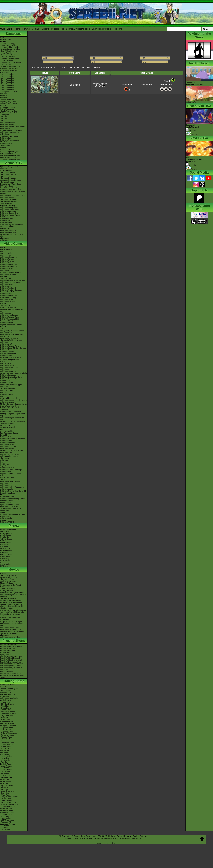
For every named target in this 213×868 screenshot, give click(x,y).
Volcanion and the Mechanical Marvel (12, 625)
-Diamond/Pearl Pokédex (10, 49)
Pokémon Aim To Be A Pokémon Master (13, 193)
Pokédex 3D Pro (7, 383)
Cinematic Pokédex (8, 107)
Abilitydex (4, 97)
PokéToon (4, 217)
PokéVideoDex (6, 223)
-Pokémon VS (6, 822)
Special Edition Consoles (10, 505)
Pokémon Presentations (9, 140)
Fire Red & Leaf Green (9, 433)
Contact (36, 29)
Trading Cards (14, 681)
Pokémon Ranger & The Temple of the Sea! (14, 596)
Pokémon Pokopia (7, 259)
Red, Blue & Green (8, 477)
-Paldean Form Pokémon (10, 159)
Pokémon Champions (9, 257)
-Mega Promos (6, 766)
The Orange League (8, 174)
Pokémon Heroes (7, 587)
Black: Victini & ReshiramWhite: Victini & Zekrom (12, 607)
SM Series (4, 566)
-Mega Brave (5, 789)
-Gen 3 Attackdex (7, 78)
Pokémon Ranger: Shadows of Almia (12, 419)
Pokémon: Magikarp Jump (10, 315)
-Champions (5, 115)
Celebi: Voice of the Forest (10, 585)
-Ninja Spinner (6, 781)
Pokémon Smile (6, 294)
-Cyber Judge (5, 818)
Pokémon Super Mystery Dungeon (14, 348)
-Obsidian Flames (7, 743)
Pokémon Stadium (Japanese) (12, 487)
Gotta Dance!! (6, 654)
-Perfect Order (6, 710)
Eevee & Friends (7, 672)
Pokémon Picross (7, 350)
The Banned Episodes (9, 201)
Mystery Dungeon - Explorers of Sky (13, 415)
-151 (2, 741)
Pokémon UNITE (7, 269)
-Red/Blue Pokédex (8, 43)
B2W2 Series (5, 560)
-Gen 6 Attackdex (7, 84)
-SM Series (5, 750)
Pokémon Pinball (7, 485)
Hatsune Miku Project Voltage (12, 130)
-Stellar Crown (6, 729)
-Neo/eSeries (5, 760)
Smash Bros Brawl (7, 427)
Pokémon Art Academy (9, 338)
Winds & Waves (6, 249)
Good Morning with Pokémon (11, 225)
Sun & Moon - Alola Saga (10, 188)
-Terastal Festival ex (8, 803)
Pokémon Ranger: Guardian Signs (13, 400)
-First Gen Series (7, 762)
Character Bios (6, 171)
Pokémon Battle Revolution (11, 412)
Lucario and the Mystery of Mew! (13, 593)
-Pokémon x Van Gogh (9, 136)
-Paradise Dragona (8, 807)
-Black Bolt (4, 718)
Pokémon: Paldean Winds (10, 215)
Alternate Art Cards (8, 694)
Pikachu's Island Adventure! (11, 660)
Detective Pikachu (7, 321)
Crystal (3, 466)
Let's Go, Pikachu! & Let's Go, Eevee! (12, 310)
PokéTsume (5, 240)
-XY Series (4, 752)
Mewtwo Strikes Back (9, 577)
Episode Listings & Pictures (11, 167)
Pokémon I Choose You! (10, 628)
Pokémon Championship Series (12, 126)
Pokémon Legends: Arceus (11, 282)
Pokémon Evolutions (8, 211)
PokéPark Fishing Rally (9, 456)
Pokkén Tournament (8, 354)
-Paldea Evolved (7, 745)
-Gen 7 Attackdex (7, 86)
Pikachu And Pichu (7, 648)
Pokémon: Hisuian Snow (10, 213)
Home (17, 29)
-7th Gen (4, 121)
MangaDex (4, 531)
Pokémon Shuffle (7, 344)
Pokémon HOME (7, 284)
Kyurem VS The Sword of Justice (13, 610)
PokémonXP (5, 128)
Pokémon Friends (7, 261)
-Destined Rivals (7, 721)
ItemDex (3, 94)
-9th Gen (4, 117)
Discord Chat (5, 150)
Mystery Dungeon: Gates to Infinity (14, 373)
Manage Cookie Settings (136, 836)
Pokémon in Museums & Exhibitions (10, 133)
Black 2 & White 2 (7, 365)
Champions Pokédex (102, 29)
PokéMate (4, 460)
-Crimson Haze (6, 814)
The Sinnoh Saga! (7, 182)
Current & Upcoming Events (11, 152)
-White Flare (5, 720)
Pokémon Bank (6, 333)
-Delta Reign (5, 702)
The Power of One (7, 579)
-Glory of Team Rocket (9, 797)
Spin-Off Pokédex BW (9, 103)
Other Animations (7, 227)
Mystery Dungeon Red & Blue (12, 450)
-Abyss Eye (5, 779)
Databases (14, 34)
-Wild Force (5, 816)
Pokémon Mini (6, 472)
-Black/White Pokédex (9, 51)
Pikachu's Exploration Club (11, 662)
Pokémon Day (6, 138)
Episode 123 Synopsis (192, 128)
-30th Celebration (7, 704)
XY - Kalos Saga (7, 186)
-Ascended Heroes (7, 712)
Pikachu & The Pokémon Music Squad (12, 676)
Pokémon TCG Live (8, 302)
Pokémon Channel (7, 443)
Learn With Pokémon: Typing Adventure (11, 386)
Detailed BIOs (6, 535)
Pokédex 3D (5, 381)
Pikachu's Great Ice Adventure (12, 664)
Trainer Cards (6, 691)
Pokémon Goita (6, 518)
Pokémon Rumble (7, 402)
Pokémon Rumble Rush (9, 317)
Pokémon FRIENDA (8, 522)
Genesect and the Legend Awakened (10, 615)
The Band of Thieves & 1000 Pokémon (11, 341)
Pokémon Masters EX (9, 267)
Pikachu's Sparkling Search (11, 666)
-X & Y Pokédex (6, 53)
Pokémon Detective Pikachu (11, 637)
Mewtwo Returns (7, 583)
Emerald (3, 435)
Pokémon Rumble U (8, 371)
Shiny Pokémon (6, 203)
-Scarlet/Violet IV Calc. (9, 111)
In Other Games (6, 501)
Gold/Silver (4, 464)
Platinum (4, 396)
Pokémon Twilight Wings (10, 209)
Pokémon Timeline (7, 123)
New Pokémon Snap (8, 298)
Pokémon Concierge (8, 230)
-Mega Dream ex (7, 785)
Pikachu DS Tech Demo (9, 454)
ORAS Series (5, 564)
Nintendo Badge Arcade (9, 360)
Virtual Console (6, 503)
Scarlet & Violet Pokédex (78, 29)
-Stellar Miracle (6, 808)
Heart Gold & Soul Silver (10, 398)
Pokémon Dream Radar (9, 367)
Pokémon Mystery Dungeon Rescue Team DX (11, 291)
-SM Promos (5, 772)
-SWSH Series (6, 749)
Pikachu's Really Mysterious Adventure (11, 669)
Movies (14, 570)
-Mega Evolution (6, 716)
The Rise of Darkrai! (8, 599)
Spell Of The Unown (8, 581)
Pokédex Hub (58, 29)
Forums (26, 29)
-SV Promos (5, 768)
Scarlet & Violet (6, 253)
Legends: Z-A (5, 255)
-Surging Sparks (6, 727)
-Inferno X (4, 787)
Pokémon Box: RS (7, 445)
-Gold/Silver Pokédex (8, 45)
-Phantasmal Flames (8, 714)
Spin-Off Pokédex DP (8, 101)
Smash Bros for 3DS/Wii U (10, 358)
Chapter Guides (6, 537)
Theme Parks (5, 146)
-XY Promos (5, 774)
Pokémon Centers (7, 124)
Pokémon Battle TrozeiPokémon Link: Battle (13, 335)
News (2, 38)
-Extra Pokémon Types (9, 689)
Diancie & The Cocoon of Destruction (10, 619)
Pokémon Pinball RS (8, 447)
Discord (45, 29)
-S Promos (4, 828)
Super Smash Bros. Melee (10, 474)
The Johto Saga (6, 176)
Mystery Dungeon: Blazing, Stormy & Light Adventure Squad (14, 405)
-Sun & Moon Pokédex (9, 55)
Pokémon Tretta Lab (8, 369)
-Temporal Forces (7, 735)
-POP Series (5, 776)
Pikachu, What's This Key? (11, 674)
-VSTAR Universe (7, 820)
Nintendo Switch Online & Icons (12, 514)
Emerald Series (6, 551)
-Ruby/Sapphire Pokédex (10, 47)
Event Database (6, 153)
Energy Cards (6, 692)
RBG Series (5, 541)
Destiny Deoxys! (6, 591)
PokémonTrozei (6, 452)
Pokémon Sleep (6, 271)
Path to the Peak (7, 219)
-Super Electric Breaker (9, 805)
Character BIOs (6, 533)
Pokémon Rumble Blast (9, 379)
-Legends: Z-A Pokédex (9, 68)
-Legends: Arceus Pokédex (11, 63)
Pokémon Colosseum (9, 437)
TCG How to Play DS (8, 389)
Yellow (3, 479)
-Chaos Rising (6, 708)
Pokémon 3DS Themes (9, 506)
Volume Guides (6, 539)
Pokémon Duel (6, 356)
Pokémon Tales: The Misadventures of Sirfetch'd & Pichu (12, 234)
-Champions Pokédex (9, 70)
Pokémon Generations (9, 207)
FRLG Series (5, 549)
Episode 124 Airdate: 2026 (195, 159)
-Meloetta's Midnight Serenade (12, 612)
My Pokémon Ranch (8, 425)
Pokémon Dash (6, 441)
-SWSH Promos (6, 770)
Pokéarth (118, 29)
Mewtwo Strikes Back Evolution (12, 631)
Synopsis (191, 165)
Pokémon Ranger (7, 448)
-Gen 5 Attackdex (7, 82)
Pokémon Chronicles (8, 198)
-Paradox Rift (5, 739)
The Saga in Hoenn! (8, 178)
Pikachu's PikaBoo (7, 650)
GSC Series (5, 545)
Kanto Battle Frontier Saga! (11, 180)
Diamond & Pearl (7, 394)
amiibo (3, 512)
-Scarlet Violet (6, 747)
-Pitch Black (5, 706)
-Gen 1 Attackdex (7, 74)
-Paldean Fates (6, 737)
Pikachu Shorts (14, 641)
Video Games (14, 244)
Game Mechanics (7, 109)
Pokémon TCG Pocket (9, 275)
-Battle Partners (6, 801)
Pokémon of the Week (9, 113)
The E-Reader (6, 458)
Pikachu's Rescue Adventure (11, 646)
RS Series (4, 547)
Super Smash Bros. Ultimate (11, 325)
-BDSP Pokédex (6, 61)
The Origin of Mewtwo (9, 575)
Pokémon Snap (6, 483)
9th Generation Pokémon (10, 155)
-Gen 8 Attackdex (7, 88)
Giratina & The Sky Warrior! (11, 600)
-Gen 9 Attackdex (7, 90)
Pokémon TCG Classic (9, 698)
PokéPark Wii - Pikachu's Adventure (10, 409)
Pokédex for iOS (7, 391)
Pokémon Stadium (7, 489)
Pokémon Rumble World (10, 346)
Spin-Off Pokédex (7, 99)
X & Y (2, 329)
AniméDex (4, 169)
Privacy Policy (116, 836)
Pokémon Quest (6, 323)
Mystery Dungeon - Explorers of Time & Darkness (13, 422)
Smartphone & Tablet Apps (10, 508)
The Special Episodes (9, 200)
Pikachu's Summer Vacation (11, 645)
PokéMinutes (5, 221)
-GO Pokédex (6, 65)
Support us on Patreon (106, 843)
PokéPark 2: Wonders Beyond (12, 377)
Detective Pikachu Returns (10, 273)
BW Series (4, 558)
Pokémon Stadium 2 (8, 468)
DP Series (4, 553)
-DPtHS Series (6, 756)
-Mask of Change (7, 812)
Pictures (192, 135)
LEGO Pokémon (7, 142)
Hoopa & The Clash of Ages (11, 622)
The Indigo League (7, 172)
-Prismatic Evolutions (8, 725)
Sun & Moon (5, 305)
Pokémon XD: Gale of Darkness (13, 439)
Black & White (6, 363)
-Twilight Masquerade (9, 733)
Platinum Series (6, 554)
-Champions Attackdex (9, 92)
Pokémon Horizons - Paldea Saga (13, 196)
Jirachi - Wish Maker (8, 589)
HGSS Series (5, 556)
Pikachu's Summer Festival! (11, 656)
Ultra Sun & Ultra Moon (9, 307)
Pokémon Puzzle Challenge (11, 470)
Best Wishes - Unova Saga (11, 184)
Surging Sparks (100, 84)
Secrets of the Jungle (8, 633)
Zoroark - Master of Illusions (11, 604)
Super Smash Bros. (8, 493)
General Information (8, 529)
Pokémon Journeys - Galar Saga (13, 190)
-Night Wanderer (7, 810)
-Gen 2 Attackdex (7, 76)
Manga (14, 526)
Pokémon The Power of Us (11, 629)
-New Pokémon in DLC (9, 157)
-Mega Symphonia (7, 791)
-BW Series (5, 754)
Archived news (6, 39)
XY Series (4, 562)
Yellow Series (5, 543)
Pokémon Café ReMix (9, 265)
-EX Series (4, 758)
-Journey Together (7, 723)
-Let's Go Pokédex (7, 57)
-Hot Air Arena (6, 799)
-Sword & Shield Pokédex (10, 59)
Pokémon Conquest (8, 375)
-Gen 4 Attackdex (7, 80)
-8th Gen (4, 119)
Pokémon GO (6, 263)
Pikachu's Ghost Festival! (10, 658)
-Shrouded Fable (7, 731)
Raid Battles (5, 696)
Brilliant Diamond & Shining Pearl (13, 280)
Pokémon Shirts (6, 144)
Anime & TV (14, 163)
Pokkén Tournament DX (9, 319)
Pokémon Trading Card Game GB (13, 491)
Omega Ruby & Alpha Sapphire (12, 331)
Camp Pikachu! (6, 652)
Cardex (3, 105)
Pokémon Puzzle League (10, 481)
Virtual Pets (5, 510)
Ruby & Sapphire (7, 431)
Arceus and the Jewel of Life (11, 602)
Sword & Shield (6, 278)
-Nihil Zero (4, 783)
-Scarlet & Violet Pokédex (10, 67)
